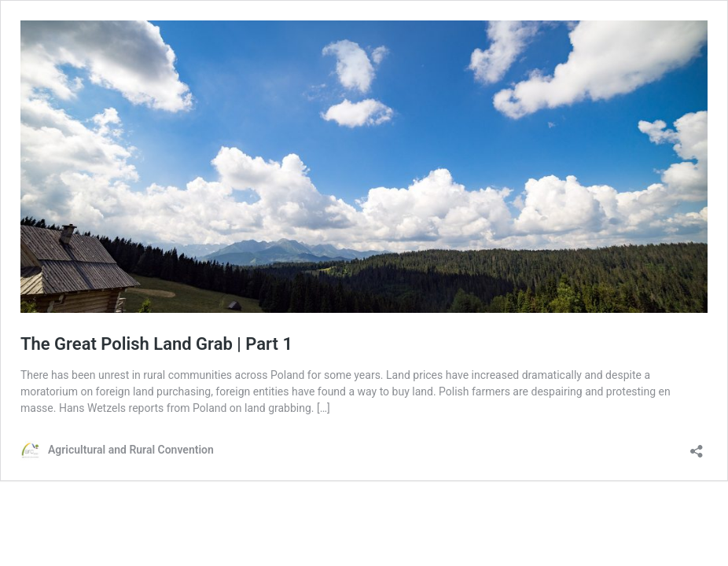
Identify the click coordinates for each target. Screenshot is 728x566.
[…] (324, 408)
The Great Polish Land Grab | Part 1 (156, 344)
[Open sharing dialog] (697, 446)
